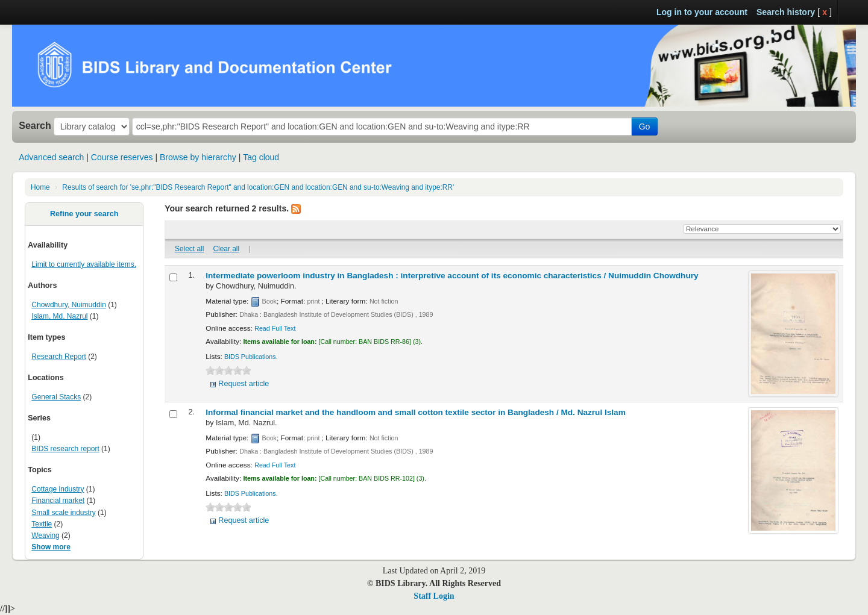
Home (40, 187)
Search (35, 125)
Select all (189, 249)
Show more (51, 547)
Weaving (45, 535)
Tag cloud (261, 157)
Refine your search (84, 214)
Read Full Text (275, 328)
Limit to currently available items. (84, 264)
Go (645, 126)
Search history (786, 12)
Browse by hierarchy (198, 157)
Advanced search (51, 157)
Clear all (227, 249)
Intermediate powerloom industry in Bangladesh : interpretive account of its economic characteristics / (452, 276)
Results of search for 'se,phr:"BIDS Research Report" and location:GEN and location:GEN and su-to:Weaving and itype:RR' (258, 187)
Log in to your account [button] (702, 12)
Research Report (58, 357)
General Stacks (56, 397)
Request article (244, 384)
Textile (42, 524)
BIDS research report (65, 449)
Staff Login (434, 596)
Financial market (58, 501)
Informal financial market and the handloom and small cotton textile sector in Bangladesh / (415, 412)
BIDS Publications (250, 357)
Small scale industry (63, 513)
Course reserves (122, 157)
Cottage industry (58, 489)
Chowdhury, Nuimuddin (69, 305)
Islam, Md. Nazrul (59, 316)
